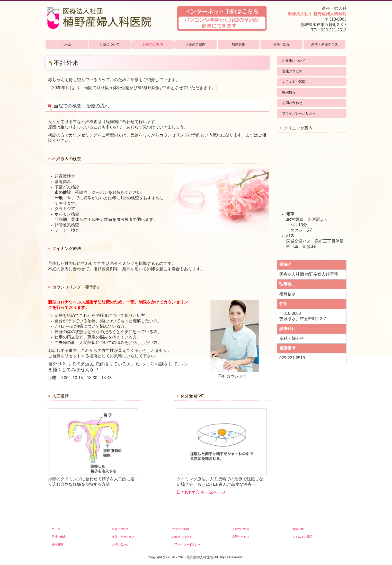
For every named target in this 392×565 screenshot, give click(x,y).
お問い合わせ (292, 103)
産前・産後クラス (325, 44)
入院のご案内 (195, 44)
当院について (110, 44)
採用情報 (289, 92)
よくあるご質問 (294, 82)
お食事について (294, 61)
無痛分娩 (238, 44)
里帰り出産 (282, 44)
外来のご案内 (153, 44)
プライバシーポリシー (299, 113)
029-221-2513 (334, 30)
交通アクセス (292, 71)
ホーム (66, 44)
